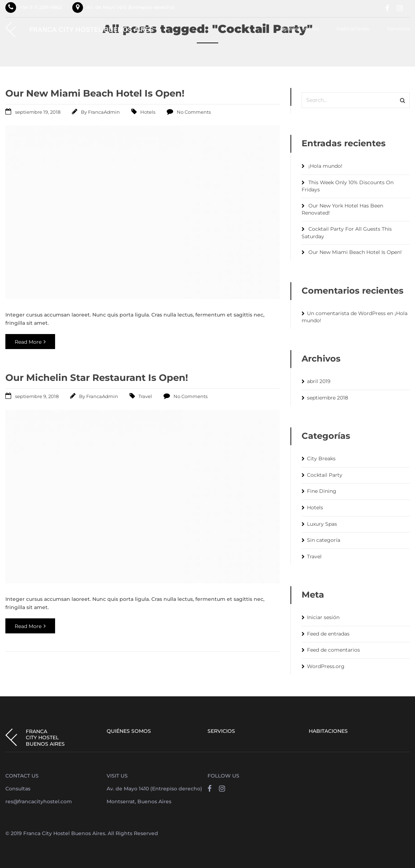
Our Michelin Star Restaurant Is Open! (97, 378)
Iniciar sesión (323, 617)
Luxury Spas (322, 524)
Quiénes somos (299, 29)
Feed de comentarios (333, 650)
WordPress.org (326, 666)
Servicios (398, 29)
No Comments (194, 112)
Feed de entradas (328, 634)
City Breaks (321, 458)
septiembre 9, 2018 (37, 396)
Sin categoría (324, 540)
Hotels (148, 112)
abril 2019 (319, 381)
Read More (30, 342)
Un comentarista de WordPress (346, 313)
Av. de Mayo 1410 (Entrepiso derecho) (131, 7)
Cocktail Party (325, 475)
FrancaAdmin (104, 112)
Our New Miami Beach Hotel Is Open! (95, 93)
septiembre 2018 (328, 398)
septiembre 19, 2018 (38, 112)
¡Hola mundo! (325, 166)
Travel (145, 396)
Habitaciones (353, 29)
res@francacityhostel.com (39, 801)
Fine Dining (322, 491)
